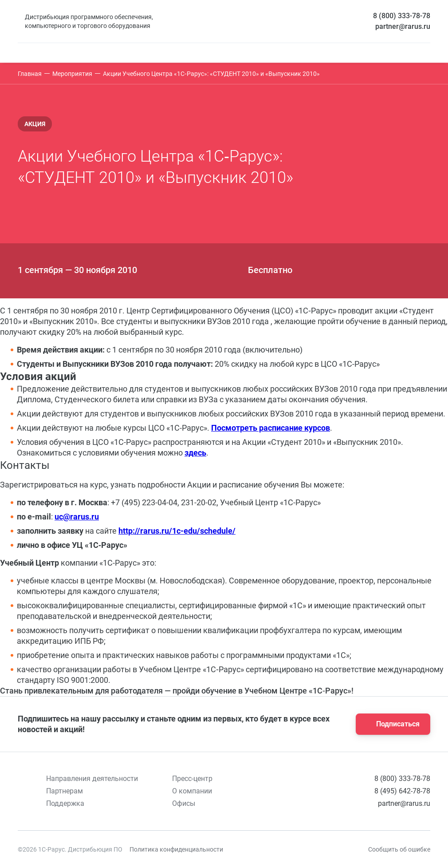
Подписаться (390, 724)
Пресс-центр (192, 779)
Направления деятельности (92, 779)
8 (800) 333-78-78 (402, 16)
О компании (192, 791)
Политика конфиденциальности (176, 849)
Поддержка (65, 803)
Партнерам (65, 791)
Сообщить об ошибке (399, 849)
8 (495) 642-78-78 (402, 791)
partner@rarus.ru (403, 26)
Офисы (184, 803)
